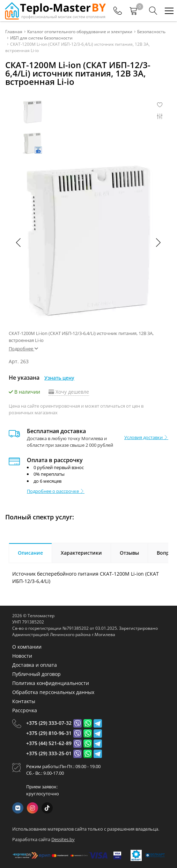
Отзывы (129, 553)
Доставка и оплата (35, 665)
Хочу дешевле (69, 392)
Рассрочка (25, 710)
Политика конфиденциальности (51, 683)
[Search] (153, 11)
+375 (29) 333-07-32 (49, 723)
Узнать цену (59, 378)
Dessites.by (63, 839)
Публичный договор (36, 674)
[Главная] (55, 11)
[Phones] (118, 11)
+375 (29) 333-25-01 (49, 753)
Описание (30, 553)
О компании (27, 647)
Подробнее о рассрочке (56, 491)
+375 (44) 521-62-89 (49, 743)
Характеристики (81, 553)
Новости (22, 656)
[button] (158, 242)
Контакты (24, 701)
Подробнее (23, 349)
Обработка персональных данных (53, 692)
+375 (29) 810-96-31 (49, 733)
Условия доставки (146, 437)
